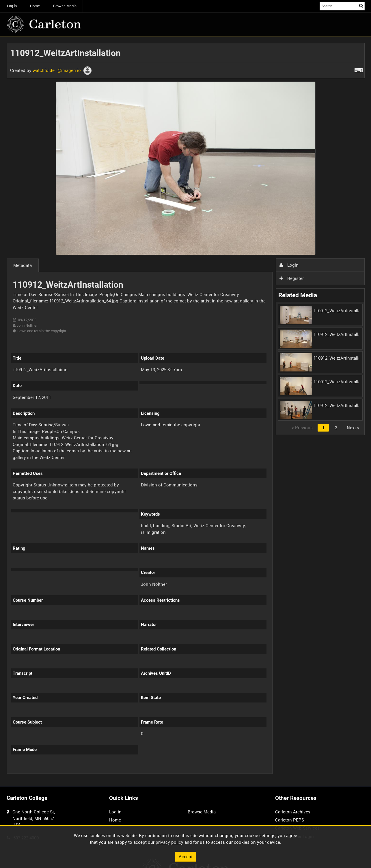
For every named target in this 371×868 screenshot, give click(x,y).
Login (289, 265)
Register (292, 278)
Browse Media (65, 6)
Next (353, 428)
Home (35, 6)
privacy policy (169, 842)
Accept (186, 856)
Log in (12, 6)
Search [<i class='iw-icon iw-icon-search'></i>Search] (361, 6)
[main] (186, 412)
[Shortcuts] (359, 69)
